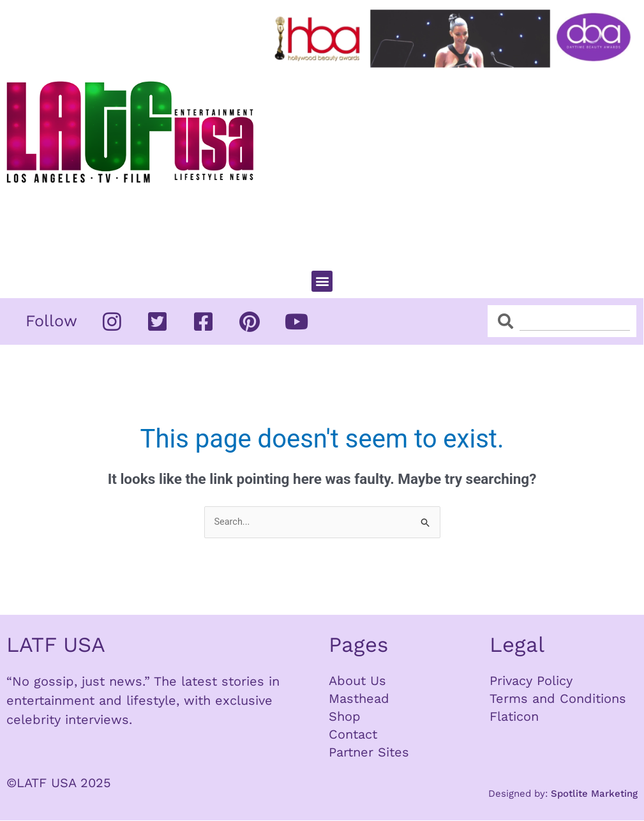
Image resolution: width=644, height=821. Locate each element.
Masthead (359, 699)
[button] (322, 281)
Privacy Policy (531, 681)
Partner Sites (369, 753)
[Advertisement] (455, 163)
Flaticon (514, 717)
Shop (345, 717)
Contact (353, 735)
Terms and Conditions (558, 699)
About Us (357, 681)
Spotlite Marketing (594, 794)
